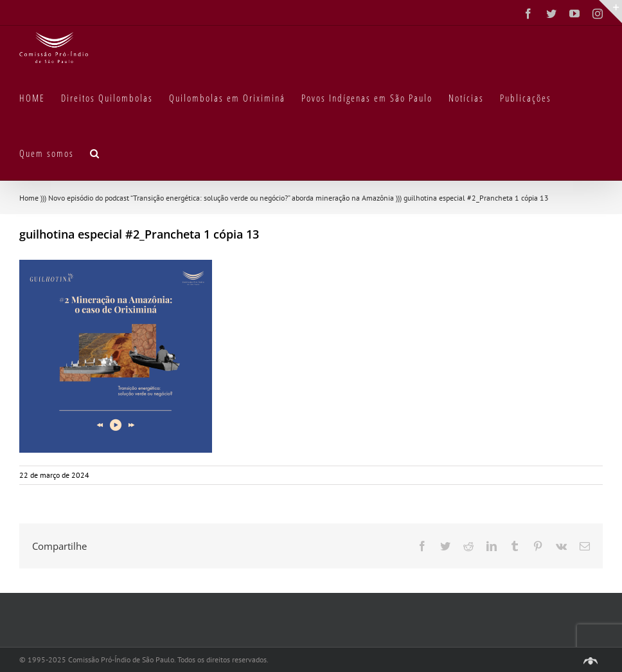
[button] (95, 152)
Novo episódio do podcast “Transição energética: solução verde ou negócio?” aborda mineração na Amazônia (221, 198)
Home (29, 198)
